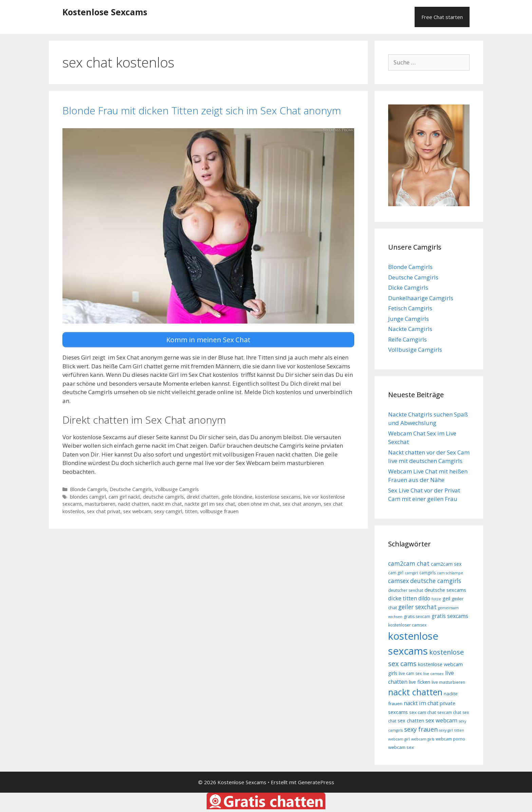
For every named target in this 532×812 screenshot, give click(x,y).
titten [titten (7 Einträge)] (459, 730)
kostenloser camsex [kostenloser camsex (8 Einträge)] (407, 625)
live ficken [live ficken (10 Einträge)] (420, 682)
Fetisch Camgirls (410, 308)
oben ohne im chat (259, 504)
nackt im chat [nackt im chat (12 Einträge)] (421, 703)
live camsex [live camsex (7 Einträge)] (433, 674)
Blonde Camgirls (88, 489)
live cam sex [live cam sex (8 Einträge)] (410, 673)
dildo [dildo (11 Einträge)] (424, 598)
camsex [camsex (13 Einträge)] (398, 581)
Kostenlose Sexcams (105, 12)
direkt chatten (203, 496)
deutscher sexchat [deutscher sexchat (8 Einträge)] (406, 590)
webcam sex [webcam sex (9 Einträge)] (401, 747)
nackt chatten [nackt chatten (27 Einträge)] (415, 692)
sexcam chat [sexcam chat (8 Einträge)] (449, 712)
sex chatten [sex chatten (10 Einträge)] (411, 721)
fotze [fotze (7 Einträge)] (436, 599)
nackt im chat (167, 504)
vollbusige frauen (219, 511)
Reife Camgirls (407, 339)
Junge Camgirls (408, 319)
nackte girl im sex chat (210, 504)
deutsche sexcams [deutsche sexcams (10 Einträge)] (445, 590)
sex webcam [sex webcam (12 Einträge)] (441, 720)
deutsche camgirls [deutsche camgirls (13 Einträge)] (436, 581)
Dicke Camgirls (408, 287)
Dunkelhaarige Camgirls (421, 298)
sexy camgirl (168, 511)
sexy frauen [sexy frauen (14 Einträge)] (421, 729)
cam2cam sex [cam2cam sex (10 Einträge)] (446, 564)
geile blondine (237, 496)
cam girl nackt (124, 496)
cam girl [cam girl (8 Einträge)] (396, 573)
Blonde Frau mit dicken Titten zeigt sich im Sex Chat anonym (202, 110)
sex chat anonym (302, 504)
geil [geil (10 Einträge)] (446, 598)
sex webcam (137, 511)
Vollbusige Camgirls (177, 489)
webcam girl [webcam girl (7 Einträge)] (399, 739)
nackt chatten (134, 504)
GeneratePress (316, 782)
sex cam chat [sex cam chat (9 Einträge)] (423, 712)
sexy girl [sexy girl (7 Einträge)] (446, 730)
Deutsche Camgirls (131, 489)
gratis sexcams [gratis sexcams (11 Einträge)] (450, 616)
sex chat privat (104, 511)
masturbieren (100, 504)
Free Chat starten (442, 17)
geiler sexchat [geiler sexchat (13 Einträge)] (417, 607)
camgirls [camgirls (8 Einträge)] (427, 573)
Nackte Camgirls (410, 329)
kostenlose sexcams (278, 496)
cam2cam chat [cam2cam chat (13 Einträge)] (409, 563)
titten (191, 511)
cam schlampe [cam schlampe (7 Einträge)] (450, 573)
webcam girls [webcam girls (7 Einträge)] (423, 739)
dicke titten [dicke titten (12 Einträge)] (403, 598)
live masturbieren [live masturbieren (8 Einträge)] (448, 682)
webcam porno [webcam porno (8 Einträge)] (450, 739)
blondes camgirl (88, 496)
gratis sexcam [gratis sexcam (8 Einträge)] (417, 616)
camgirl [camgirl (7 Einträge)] (411, 573)
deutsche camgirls (163, 496)
